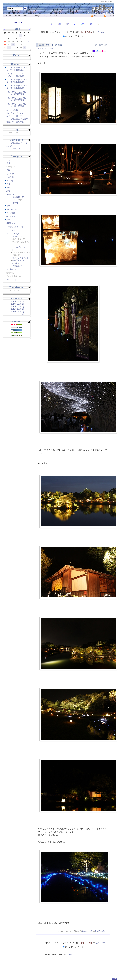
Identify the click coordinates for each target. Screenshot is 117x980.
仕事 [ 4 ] (10, 206)
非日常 (51, 49)
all (23, 314)
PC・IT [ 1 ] (11, 280)
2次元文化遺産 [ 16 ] (15, 227)
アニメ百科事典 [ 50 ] (15, 234)
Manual (26, 16)
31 (25, 47)
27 (9, 47)
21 (13, 44)
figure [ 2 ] (16, 203)
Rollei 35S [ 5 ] (18, 197)
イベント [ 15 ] (12, 210)
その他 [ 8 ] (11, 177)
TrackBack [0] (100, 931)
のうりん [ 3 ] (18, 263)
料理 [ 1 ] (10, 220)
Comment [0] (87, 931)
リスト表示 (100, 32)
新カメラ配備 (12, 110)
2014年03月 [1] (17, 301)
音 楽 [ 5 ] (10, 163)
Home (8, 16)
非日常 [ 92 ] (11, 223)
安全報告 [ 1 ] (12, 269)
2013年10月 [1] (17, 309)
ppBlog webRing (40, 16)
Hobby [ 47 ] (11, 194)
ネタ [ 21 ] (10, 184)
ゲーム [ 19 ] (11, 216)
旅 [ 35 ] (10, 181)
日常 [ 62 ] (10, 170)
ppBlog (70, 954)
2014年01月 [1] (17, 306)
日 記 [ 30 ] (11, 160)
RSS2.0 (109, 16)
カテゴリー (42, 49)
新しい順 (68, 36)
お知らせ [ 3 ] (12, 174)
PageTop (114, 979)
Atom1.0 (96, 16)
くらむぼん (16, 148)
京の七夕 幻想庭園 (51, 45)
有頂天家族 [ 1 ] (19, 260)
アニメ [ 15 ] (11, 230)
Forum (17, 16)
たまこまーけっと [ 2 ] (21, 258)
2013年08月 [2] (17, 311)
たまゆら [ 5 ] (18, 237)
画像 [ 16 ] (10, 188)
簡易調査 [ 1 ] (18, 266)
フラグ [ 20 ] (11, 213)
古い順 (79, 36)
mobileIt (54, 16)
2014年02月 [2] (17, 304)
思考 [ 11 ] (10, 191)
